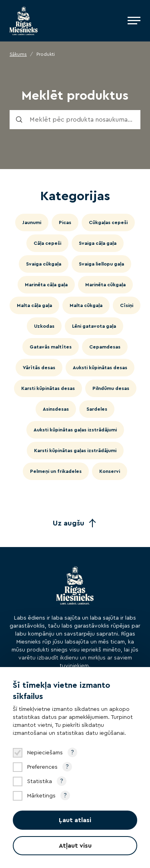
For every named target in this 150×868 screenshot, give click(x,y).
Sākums (18, 54)
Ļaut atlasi (75, 820)
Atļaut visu (75, 846)
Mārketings (41, 796)
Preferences (42, 767)
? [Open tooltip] (72, 752)
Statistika (40, 781)
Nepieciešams (45, 753)
